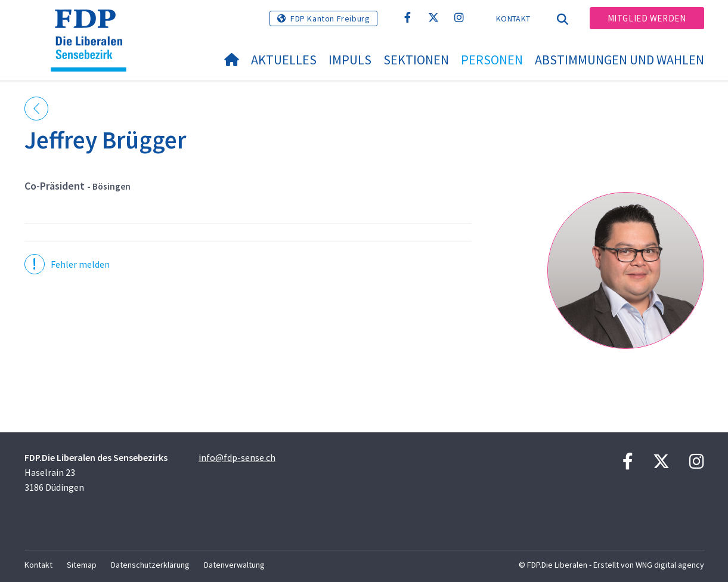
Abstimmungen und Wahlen (619, 60)
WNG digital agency (670, 565)
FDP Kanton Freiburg (330, 18)
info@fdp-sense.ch (237, 457)
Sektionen (416, 60)
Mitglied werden (647, 18)
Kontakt (513, 18)
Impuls (350, 60)
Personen (492, 60)
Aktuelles (284, 60)
